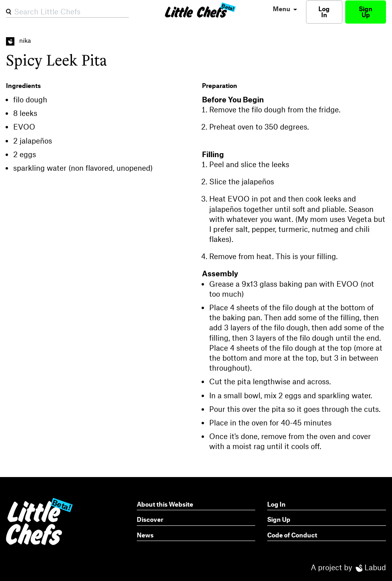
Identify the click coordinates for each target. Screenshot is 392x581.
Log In (324, 12)
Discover (150, 519)
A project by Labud (348, 567)
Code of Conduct (292, 535)
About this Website (165, 504)
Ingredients (23, 85)
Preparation (220, 85)
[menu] (284, 9)
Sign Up (366, 12)
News (145, 535)
